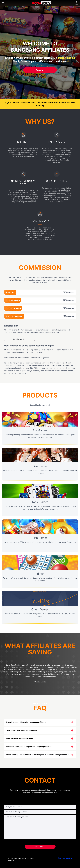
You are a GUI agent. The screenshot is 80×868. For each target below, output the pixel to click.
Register (40, 70)
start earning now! (20, 339)
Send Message (40, 847)
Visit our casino (65, 858)
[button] (34, 704)
